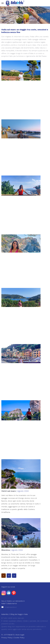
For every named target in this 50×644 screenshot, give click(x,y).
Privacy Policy (7, 638)
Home (4, 20)
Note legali (20, 635)
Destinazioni (13, 20)
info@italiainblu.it (11, 607)
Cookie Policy (19, 638)
